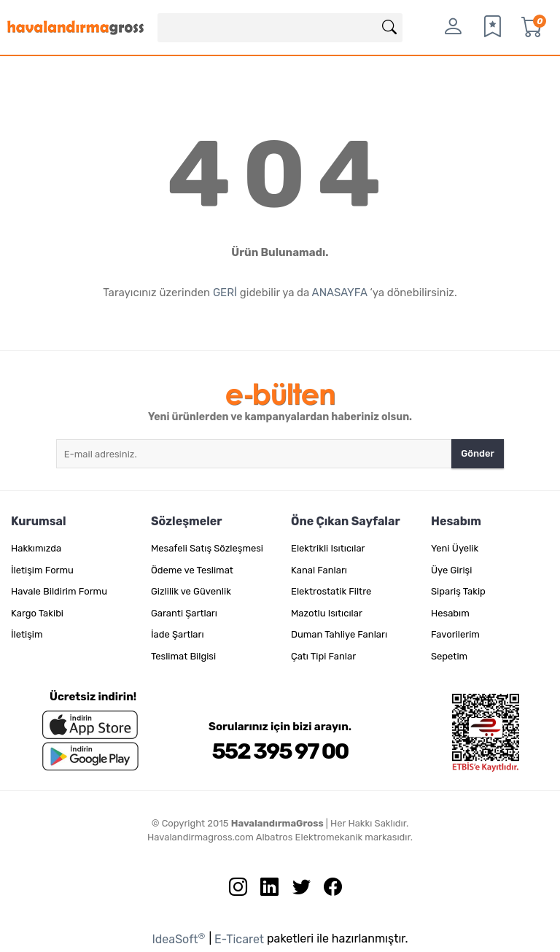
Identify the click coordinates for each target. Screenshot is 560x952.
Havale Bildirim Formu (59, 591)
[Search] (280, 28)
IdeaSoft (178, 939)
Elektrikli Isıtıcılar (328, 548)
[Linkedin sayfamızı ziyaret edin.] (264, 890)
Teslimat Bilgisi (183, 656)
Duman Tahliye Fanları (339, 634)
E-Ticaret (239, 939)
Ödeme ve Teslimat (192, 570)
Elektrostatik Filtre (331, 591)
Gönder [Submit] (478, 453)
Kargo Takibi (37, 613)
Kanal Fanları (319, 570)
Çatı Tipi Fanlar (323, 656)
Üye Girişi (451, 570)
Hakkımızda (36, 548)
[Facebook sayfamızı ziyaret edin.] (327, 890)
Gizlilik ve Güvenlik (191, 591)
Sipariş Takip (458, 591)
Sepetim (449, 656)
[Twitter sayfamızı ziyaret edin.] (296, 890)
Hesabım (450, 613)
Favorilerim (455, 634)
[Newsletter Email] (254, 454)
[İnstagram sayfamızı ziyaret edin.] (233, 890)
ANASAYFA (340, 293)
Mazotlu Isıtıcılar (327, 613)
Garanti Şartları (184, 613)
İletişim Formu (42, 570)
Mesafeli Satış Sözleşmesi (207, 548)
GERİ (225, 293)
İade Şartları (178, 634)
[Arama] (389, 28)
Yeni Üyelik (455, 548)
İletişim (27, 634)
